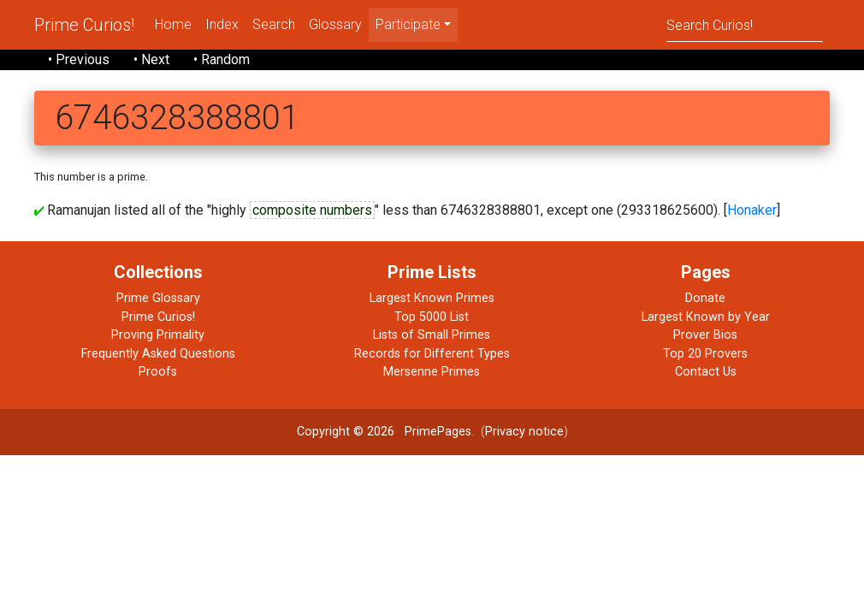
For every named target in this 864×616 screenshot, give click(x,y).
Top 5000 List (432, 317)
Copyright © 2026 (346, 432)
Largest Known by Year (706, 317)
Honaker (752, 210)
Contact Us (706, 372)
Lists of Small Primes (432, 335)
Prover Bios (705, 335)
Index (222, 24)
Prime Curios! (84, 25)
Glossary (335, 24)
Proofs (158, 372)
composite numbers (312, 210)
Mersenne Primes (432, 372)
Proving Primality (158, 335)
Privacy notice (524, 432)
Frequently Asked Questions (158, 354)
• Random (222, 59)
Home (173, 24)
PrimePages (438, 432)
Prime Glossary (158, 298)
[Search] (745, 24)
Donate (705, 298)
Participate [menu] (408, 24)
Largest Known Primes (432, 298)
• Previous (79, 59)
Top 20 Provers (705, 354)
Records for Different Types (432, 354)
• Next (151, 59)
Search (274, 24)
